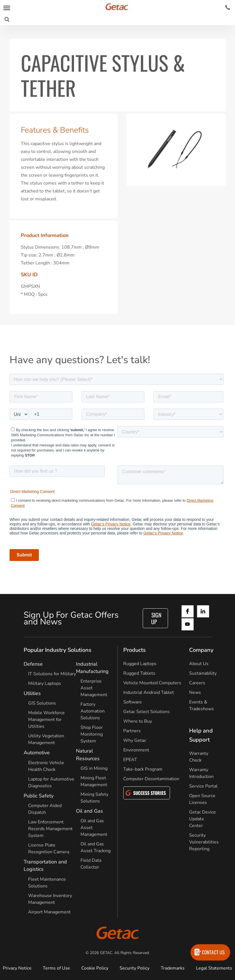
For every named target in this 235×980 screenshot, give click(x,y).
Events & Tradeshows (202, 705)
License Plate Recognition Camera (49, 849)
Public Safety (39, 796)
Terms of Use (56, 968)
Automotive (37, 753)
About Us (199, 664)
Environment (136, 750)
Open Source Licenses (202, 799)
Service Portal (203, 786)
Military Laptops (45, 683)
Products (135, 650)
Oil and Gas (89, 811)
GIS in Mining (94, 768)
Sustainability (203, 673)
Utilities (32, 693)
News (195, 692)
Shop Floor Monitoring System (92, 734)
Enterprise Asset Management (94, 688)
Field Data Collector (91, 864)
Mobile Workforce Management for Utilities (46, 720)
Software (133, 702)
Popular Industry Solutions (58, 650)
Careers (197, 683)
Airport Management (49, 912)
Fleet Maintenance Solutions (47, 883)
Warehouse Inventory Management (50, 899)
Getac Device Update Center (202, 819)
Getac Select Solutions (146, 712)
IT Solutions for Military (52, 674)
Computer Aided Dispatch (45, 809)
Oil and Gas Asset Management (94, 828)
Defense (33, 664)
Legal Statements (214, 968)
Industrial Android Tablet (149, 692)
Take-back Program (143, 769)
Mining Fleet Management (94, 781)
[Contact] (228, 8)
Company (201, 650)
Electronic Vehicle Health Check (46, 766)
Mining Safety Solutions (94, 798)
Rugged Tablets (139, 673)
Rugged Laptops (140, 664)
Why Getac (135, 740)
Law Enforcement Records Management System (50, 829)
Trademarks (173, 968)
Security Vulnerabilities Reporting (204, 842)
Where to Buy (138, 721)
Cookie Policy (95, 968)
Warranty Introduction (201, 773)
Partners (132, 731)
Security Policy (135, 968)
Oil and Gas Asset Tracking (96, 847)
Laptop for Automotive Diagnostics (51, 782)
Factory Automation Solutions (93, 711)
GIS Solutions (42, 703)
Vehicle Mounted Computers (152, 683)
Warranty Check (199, 757)
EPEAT (130, 760)
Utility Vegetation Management (46, 739)
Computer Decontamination (151, 779)
